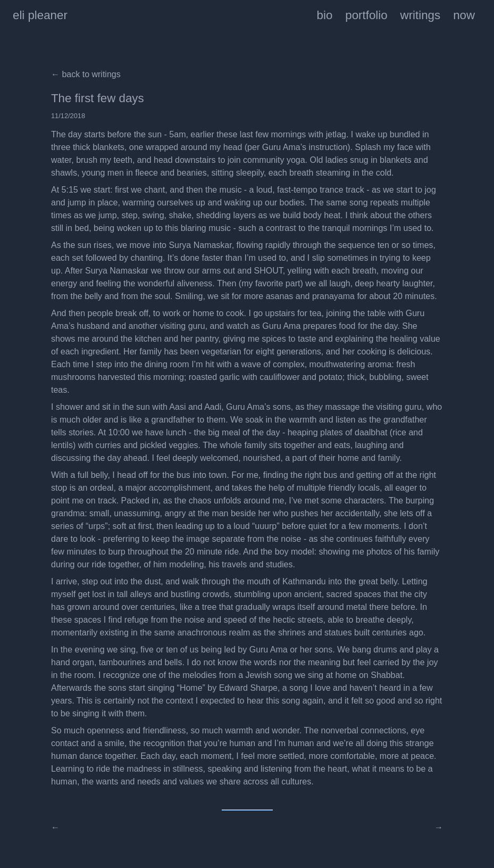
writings (421, 15)
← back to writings (86, 74)
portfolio (366, 15)
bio (325, 15)
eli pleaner (40, 15)
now (464, 15)
